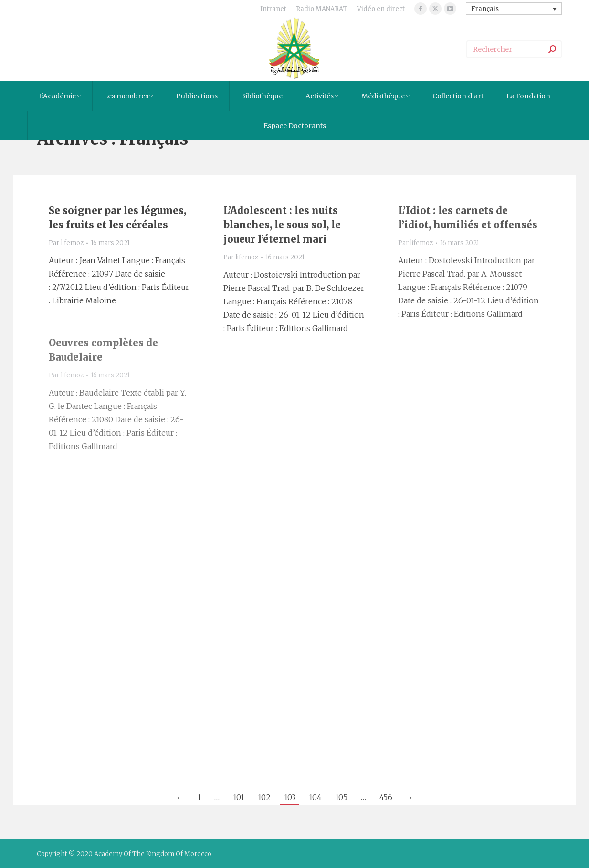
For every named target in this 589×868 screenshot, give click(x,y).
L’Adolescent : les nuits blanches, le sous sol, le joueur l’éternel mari (282, 225)
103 (290, 797)
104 (315, 797)
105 (341, 797)
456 (386, 797)
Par (66, 243)
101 (239, 797)
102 (264, 797)
